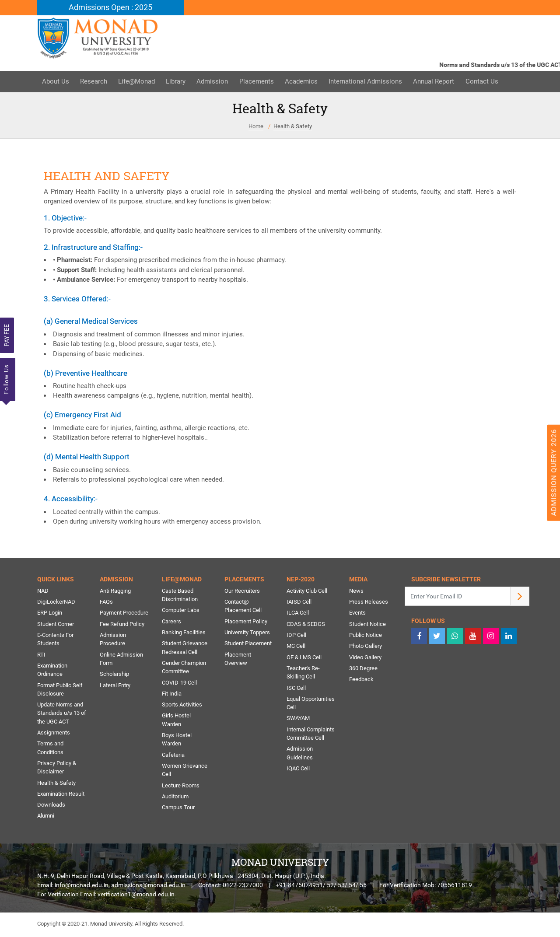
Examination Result (61, 796)
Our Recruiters (242, 591)
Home (256, 126)
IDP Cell (296, 636)
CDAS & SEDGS (306, 624)
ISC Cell (296, 689)
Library (180, 82)
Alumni (46, 818)
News (356, 591)
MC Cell (296, 647)
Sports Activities (182, 706)
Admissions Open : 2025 (110, 8)
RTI (41, 656)
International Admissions (374, 82)
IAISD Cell (299, 602)
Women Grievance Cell (185, 772)
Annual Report (444, 82)
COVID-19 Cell (179, 684)
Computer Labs (181, 611)
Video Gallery (365, 658)
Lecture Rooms (181, 787)
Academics (309, 82)
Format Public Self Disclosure (60, 691)
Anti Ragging (115, 591)
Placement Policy (246, 622)
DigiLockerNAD (56, 602)
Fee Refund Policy (122, 624)
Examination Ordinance (52, 671)
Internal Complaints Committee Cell (311, 735)
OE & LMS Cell (304, 658)
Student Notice (367, 624)
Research (95, 82)
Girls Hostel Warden (176, 722)
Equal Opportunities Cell (311, 704)
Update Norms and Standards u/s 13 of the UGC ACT (62, 714)
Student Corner (56, 624)
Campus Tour (178, 809)
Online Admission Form (121, 660)
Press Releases (369, 602)
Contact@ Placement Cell (243, 607)
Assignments (54, 734)
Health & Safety (293, 126)
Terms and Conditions (50, 750)
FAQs (106, 602)
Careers (171, 622)
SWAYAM (298, 720)
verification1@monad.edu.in (136, 897)
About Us (56, 82)
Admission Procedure (113, 640)
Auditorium (175, 799)
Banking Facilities (184, 633)
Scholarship (114, 675)
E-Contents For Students (55, 640)
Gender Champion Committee (184, 668)
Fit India (172, 695)
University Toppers (247, 633)
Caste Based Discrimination (180, 596)
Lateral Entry (115, 686)
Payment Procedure (124, 614)
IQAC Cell (298, 770)
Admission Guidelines (300, 755)
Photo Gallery (366, 647)
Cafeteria (173, 757)
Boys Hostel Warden (177, 741)
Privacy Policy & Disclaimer (57, 769)
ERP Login (50, 614)
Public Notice (366, 636)
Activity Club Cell (307, 591)
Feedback (361, 680)
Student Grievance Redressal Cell (185, 649)
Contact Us (493, 82)
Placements (263, 82)
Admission (218, 82)
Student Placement (248, 644)
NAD (43, 591)
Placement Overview (238, 660)
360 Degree (363, 669)
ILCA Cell (298, 614)
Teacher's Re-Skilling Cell (303, 673)
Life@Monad (140, 82)
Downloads (51, 807)
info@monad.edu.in (82, 888)
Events (357, 614)
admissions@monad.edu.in (148, 888)
